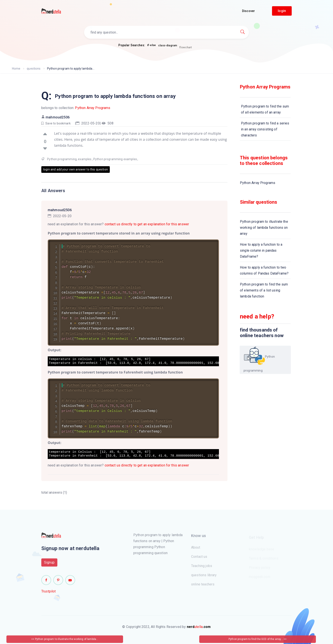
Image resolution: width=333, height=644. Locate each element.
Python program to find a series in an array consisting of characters (265, 129)
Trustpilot (49, 594)
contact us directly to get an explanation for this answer (147, 224)
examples (85, 159)
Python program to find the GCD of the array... (256, 639)
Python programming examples (115, 159)
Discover (248, 11)
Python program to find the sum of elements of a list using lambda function (264, 290)
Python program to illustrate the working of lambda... (67, 639)
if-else (152, 46)
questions (33, 69)
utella (199, 627)
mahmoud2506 (58, 117)
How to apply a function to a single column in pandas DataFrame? (261, 250)
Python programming (62, 159)
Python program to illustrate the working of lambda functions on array (264, 228)
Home (16, 69)
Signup (49, 565)
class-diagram (168, 48)
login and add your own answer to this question (76, 169)
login (282, 11)
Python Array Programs (93, 108)
